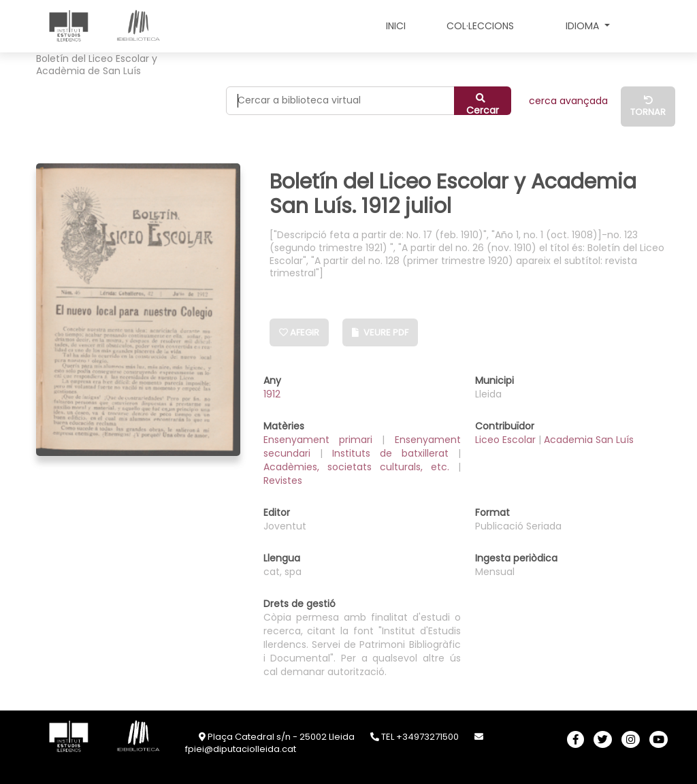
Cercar (483, 104)
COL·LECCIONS (480, 26)
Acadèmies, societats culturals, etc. (361, 467)
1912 (272, 394)
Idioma (584, 26)
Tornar (648, 107)
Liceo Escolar (507, 440)
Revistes (283, 480)
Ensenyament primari (323, 440)
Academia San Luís (589, 440)
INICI (396, 26)
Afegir (299, 332)
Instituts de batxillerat (395, 453)
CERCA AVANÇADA (568, 101)
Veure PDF (380, 332)
